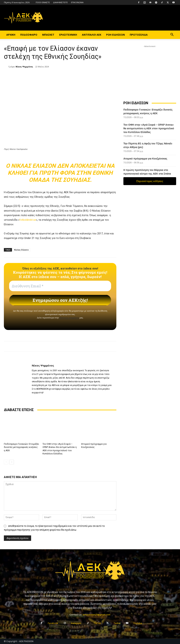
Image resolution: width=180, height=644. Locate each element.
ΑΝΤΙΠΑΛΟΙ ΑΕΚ (92, 35)
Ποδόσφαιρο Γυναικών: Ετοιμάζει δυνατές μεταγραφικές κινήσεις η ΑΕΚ (21, 447)
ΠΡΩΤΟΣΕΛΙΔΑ (139, 35)
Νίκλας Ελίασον (21, 250)
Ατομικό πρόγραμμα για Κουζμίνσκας (146, 159)
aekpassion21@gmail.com (97, 615)
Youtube (138, 623)
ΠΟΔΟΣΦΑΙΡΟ (29, 35)
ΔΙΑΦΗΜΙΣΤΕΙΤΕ (60, 2)
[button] (172, 35)
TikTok (98, 623)
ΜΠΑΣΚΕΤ (48, 35)
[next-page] (12, 462)
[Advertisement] (150, 70)
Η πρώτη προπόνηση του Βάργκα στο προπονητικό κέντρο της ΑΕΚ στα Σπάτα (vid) (147, 174)
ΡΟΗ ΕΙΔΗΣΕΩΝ (115, 35)
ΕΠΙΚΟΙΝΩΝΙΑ (77, 2)
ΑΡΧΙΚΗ (11, 35)
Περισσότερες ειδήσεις (150, 181)
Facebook (53, 623)
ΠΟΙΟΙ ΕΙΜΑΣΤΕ (43, 2)
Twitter (117, 623)
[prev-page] (6, 462)
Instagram (76, 623)
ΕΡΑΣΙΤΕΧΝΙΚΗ (68, 35)
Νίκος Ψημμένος (24, 67)
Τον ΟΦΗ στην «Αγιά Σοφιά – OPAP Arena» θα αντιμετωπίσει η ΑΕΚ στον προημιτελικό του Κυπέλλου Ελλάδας (149, 128)
